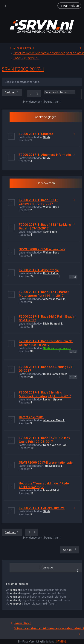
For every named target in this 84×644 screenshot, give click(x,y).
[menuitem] (69, 6)
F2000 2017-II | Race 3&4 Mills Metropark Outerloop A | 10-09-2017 (45, 394)
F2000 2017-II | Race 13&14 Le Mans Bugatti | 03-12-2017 (45, 226)
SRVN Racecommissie (57, 348)
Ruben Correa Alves (55, 374)
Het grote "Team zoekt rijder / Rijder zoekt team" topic (44, 485)
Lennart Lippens (53, 400)
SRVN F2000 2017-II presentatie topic (46, 462)
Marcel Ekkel (51, 490)
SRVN (47, 137)
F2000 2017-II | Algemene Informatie (45, 155)
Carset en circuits (31, 417)
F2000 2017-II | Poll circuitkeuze (42, 508)
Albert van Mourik (54, 299)
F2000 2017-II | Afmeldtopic (39, 270)
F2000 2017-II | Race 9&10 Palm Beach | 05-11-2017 (47, 318)
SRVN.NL (61, 642)
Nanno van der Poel (55, 445)
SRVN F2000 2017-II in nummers (42, 249)
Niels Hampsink (53, 324)
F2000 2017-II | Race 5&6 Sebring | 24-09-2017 (46, 369)
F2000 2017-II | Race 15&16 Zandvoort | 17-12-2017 (39, 202)
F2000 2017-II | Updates (36, 134)
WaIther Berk (51, 207)
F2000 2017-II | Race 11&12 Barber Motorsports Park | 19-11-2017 (44, 294)
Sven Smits (50, 232)
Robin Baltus (51, 273)
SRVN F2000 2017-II (23, 69)
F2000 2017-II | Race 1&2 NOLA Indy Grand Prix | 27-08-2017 (44, 440)
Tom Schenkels (53, 466)
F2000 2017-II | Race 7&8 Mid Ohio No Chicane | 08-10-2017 (46, 343)
